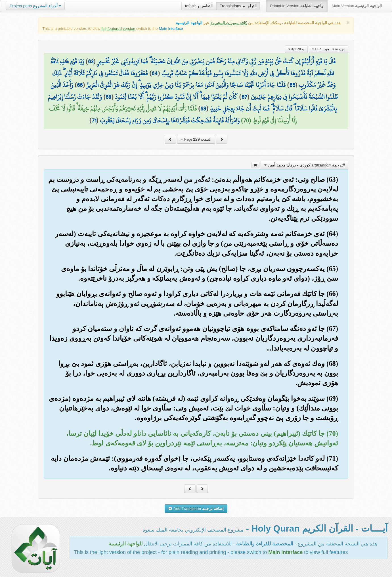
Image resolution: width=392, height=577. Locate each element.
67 (244, 97)
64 (155, 73)
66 (80, 85)
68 (108, 97)
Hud (329, 49)
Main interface (171, 29)
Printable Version (297, 6)
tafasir (199, 6)
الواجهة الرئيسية (189, 23)
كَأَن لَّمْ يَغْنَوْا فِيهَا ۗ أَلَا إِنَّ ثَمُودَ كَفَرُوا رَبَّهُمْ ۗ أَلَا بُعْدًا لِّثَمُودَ (176, 97)
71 (94, 120)
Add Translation (196, 509)
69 (203, 109)
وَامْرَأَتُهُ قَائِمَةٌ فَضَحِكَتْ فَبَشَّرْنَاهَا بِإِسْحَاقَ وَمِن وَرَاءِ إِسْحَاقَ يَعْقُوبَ (170, 120)
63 (91, 61)
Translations (238, 6)
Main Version (357, 6)
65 (292, 85)
